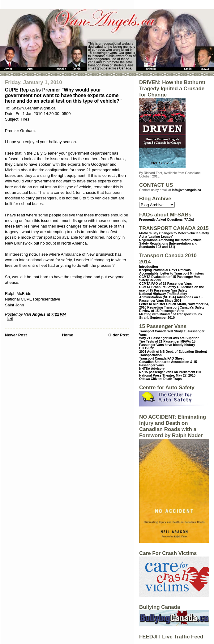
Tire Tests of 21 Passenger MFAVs (165, 341)
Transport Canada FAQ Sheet (161, 358)
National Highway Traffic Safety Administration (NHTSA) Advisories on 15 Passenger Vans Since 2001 (171, 297)
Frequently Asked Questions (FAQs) (167, 220)
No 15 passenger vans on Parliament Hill (170, 372)
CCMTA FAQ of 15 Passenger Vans (165, 284)
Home (67, 335)
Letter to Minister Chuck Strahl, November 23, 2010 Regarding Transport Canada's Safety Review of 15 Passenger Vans (174, 307)
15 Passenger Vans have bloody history (167, 343)
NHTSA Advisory (152, 369)
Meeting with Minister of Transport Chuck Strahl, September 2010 (171, 316)
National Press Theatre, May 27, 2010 (167, 375)
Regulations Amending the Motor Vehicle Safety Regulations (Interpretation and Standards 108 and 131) (170, 243)
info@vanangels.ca (186, 190)
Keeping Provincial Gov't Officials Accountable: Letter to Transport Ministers (172, 272)
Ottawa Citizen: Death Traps (160, 379)
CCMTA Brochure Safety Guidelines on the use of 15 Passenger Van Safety (172, 289)
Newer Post (16, 335)
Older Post (118, 335)
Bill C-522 (146, 348)
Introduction (149, 267)
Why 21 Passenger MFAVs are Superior (169, 338)
